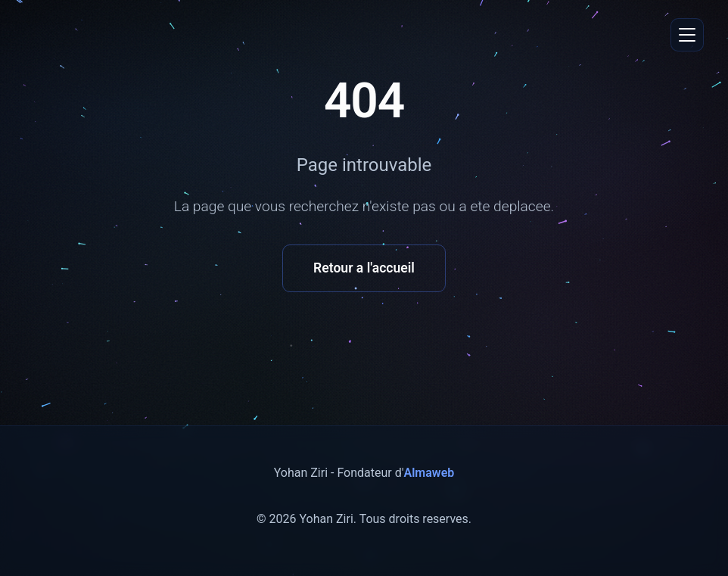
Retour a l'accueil (364, 268)
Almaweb (429, 473)
